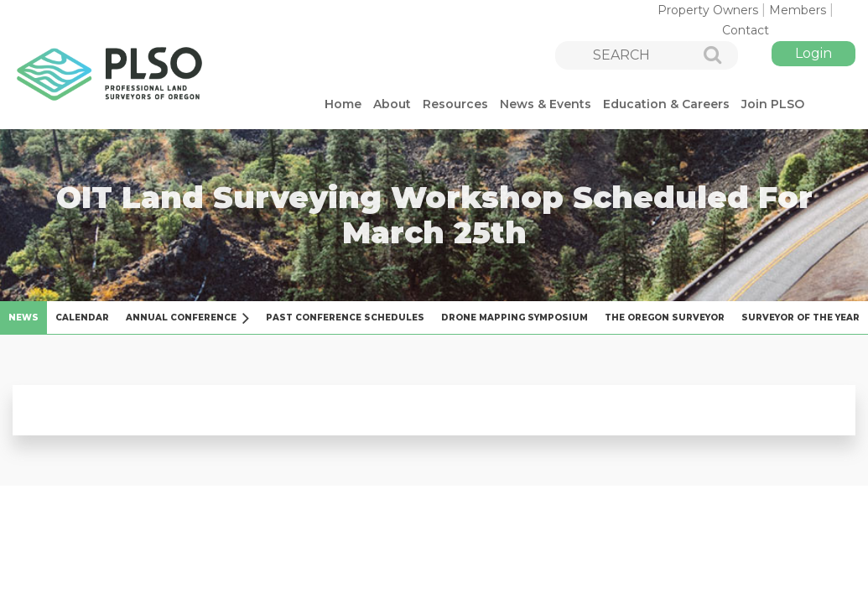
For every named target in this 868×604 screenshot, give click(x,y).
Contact (746, 30)
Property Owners (708, 10)
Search (704, 56)
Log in (813, 54)
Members (798, 10)
